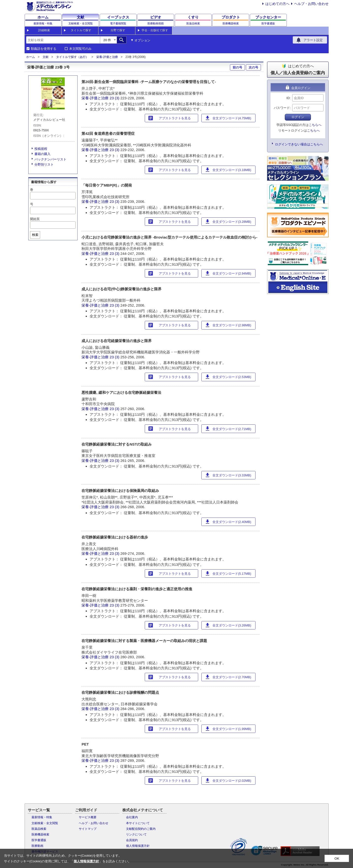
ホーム (31, 57)
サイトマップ (88, 829)
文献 (46, 57)
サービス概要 (88, 817)
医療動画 (37, 846)
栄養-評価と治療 (107, 57)
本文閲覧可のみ (80, 49)
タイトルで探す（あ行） (72, 57)
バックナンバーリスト (50, 159)
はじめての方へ (277, 4)
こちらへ (315, 125)
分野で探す (118, 30)
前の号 (237, 67)
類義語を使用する (44, 49)
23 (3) (115, 98)
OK (337, 859)
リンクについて (136, 834)
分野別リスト (44, 165)
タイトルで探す (81, 30)
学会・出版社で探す (155, 30)
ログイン (298, 117)
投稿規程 (41, 149)
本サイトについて (138, 823)
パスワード (282, 108)
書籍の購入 (42, 154)
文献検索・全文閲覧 (45, 823)
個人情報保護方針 (138, 846)
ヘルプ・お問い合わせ (311, 4)
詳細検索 (44, 30)
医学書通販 (39, 840)
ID (288, 98)
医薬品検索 (39, 829)
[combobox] (63, 40)
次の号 (253, 67)
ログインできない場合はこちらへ (299, 144)
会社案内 (132, 817)
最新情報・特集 (42, 817)
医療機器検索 (40, 834)
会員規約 (132, 840)
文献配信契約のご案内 (141, 829)
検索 (35, 235)
